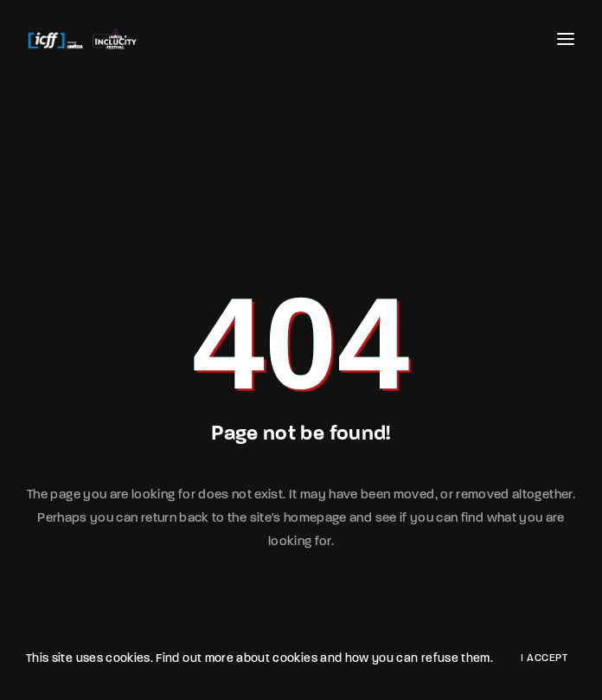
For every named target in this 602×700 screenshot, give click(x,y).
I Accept (544, 658)
